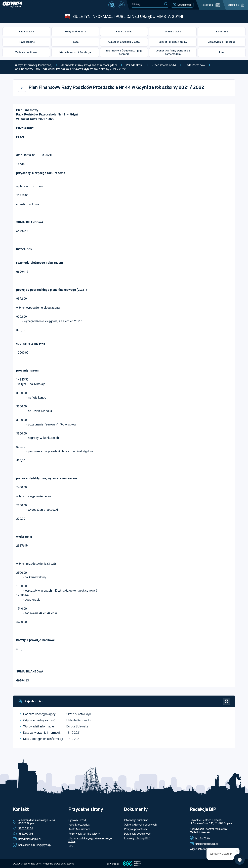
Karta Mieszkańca (79, 825)
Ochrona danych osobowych (140, 825)
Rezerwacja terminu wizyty (84, 834)
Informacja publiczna (136, 820)
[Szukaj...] (148, 4)
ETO (71, 846)
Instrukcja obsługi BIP (137, 838)
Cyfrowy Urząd (77, 820)
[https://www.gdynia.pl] (12, 5)
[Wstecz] (22, 88)
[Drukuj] (227, 701)
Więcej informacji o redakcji (206, 849)
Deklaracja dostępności (138, 834)
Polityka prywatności (136, 829)
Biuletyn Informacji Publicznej (32, 65)
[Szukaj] (166, 4)
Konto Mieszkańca (79, 829)
